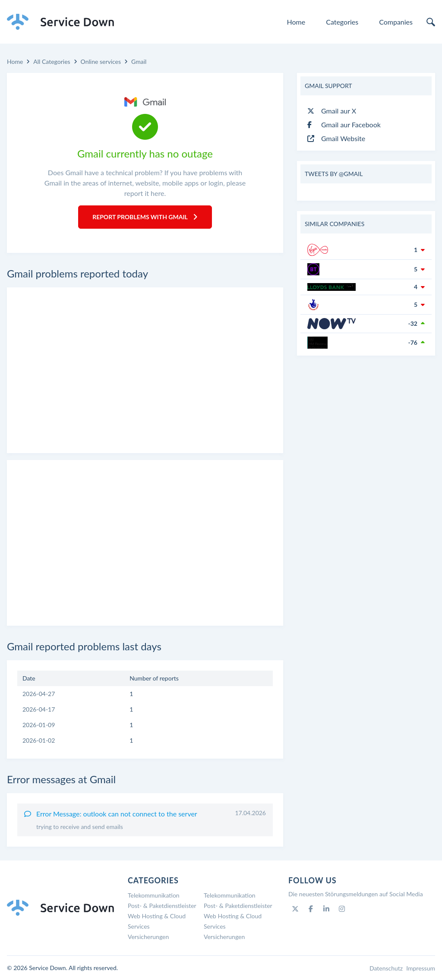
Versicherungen (148, 937)
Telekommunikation (154, 895)
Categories (342, 22)
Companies (396, 22)
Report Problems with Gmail (145, 217)
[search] (431, 22)
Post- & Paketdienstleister (162, 906)
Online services (101, 61)
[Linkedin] (326, 909)
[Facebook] (311, 909)
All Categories (52, 61)
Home (296, 22)
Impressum (421, 968)
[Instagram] (342, 909)
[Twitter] (295, 909)
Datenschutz (386, 968)
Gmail (139, 61)
